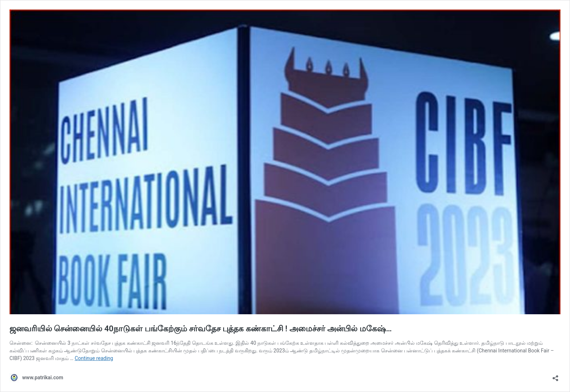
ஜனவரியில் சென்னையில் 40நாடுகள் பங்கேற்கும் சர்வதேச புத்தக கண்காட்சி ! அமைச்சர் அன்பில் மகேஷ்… (201, 329)
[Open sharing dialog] (555, 376)
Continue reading (94, 358)
